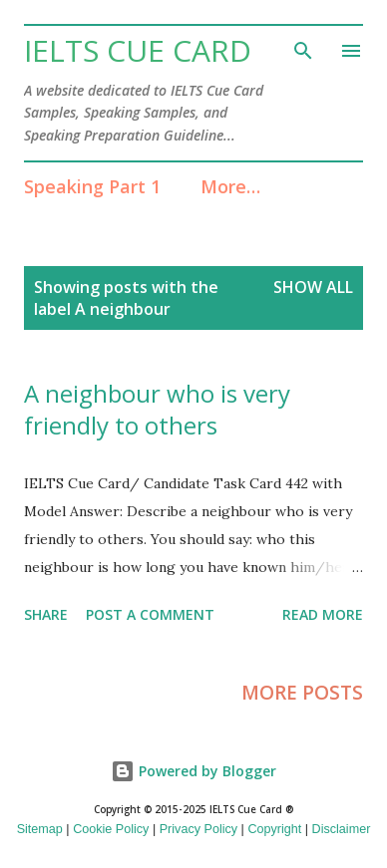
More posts (302, 693)
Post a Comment (150, 614)
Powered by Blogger (193, 771)
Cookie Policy (111, 829)
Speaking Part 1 (92, 186)
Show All (313, 287)
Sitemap (40, 829)
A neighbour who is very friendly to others (157, 409)
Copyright (274, 829)
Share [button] (46, 614)
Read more (323, 614)
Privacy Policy (198, 829)
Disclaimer (342, 829)
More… (230, 186)
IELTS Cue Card (138, 50)
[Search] (303, 48)
